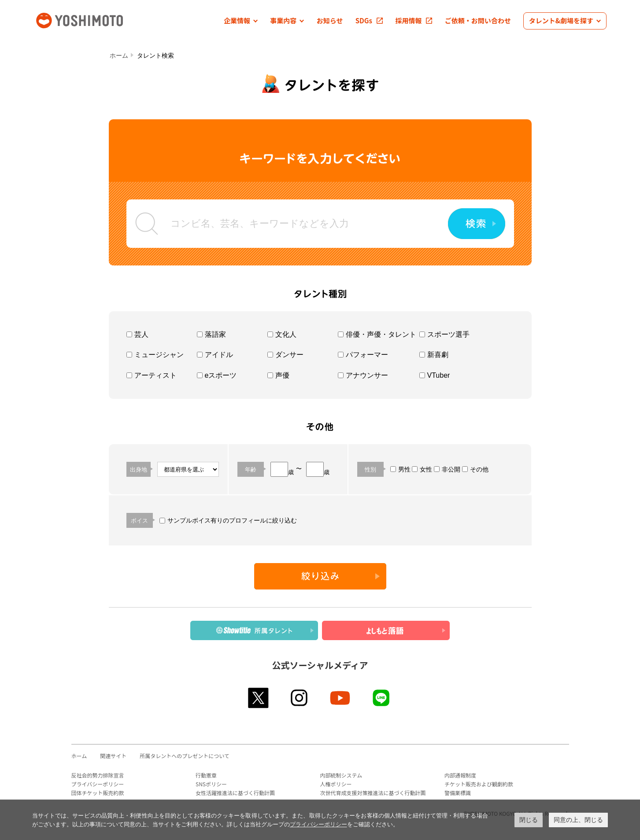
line (382, 698)
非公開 (447, 469)
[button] (241, 21)
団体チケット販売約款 (98, 793)
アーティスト (152, 375)
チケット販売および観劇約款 (479, 784)
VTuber (435, 375)
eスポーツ (217, 375)
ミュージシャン (155, 355)
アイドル (215, 355)
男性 (400, 469)
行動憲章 (206, 775)
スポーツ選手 (444, 334)
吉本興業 (92, 20)
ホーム (119, 55)
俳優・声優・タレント (377, 334)
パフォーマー (363, 355)
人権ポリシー (336, 784)
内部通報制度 (460, 775)
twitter (259, 698)
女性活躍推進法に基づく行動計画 (235, 793)
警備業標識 (458, 793)
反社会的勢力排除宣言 (98, 775)
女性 (422, 469)
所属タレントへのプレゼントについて (185, 756)
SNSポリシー (211, 784)
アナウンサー (363, 375)
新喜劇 (434, 355)
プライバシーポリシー (98, 784)
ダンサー (285, 355)
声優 (278, 375)
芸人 (137, 334)
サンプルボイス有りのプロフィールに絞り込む (228, 520)
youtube (341, 698)
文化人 (282, 334)
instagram (300, 698)
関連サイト (113, 756)
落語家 (211, 334)
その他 (475, 469)
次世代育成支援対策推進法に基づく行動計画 (373, 793)
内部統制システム (341, 775)
